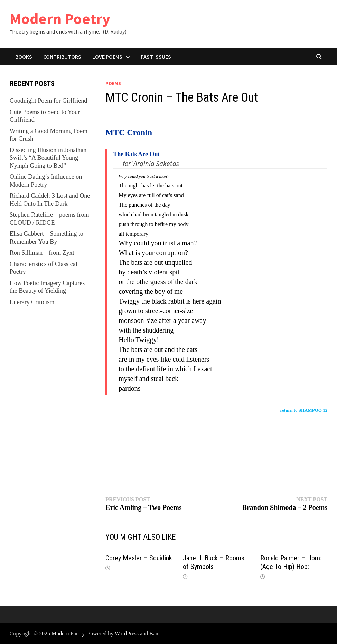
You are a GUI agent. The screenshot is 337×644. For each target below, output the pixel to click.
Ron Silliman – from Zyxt (42, 253)
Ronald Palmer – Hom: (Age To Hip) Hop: (291, 562)
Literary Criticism (32, 302)
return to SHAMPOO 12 (304, 410)
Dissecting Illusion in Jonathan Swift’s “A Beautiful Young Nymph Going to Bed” (48, 158)
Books (24, 57)
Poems (113, 83)
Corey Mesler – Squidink (139, 558)
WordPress (127, 633)
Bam (155, 633)
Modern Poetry (60, 18)
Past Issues (156, 57)
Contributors (62, 57)
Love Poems (107, 57)
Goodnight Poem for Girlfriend (48, 101)
